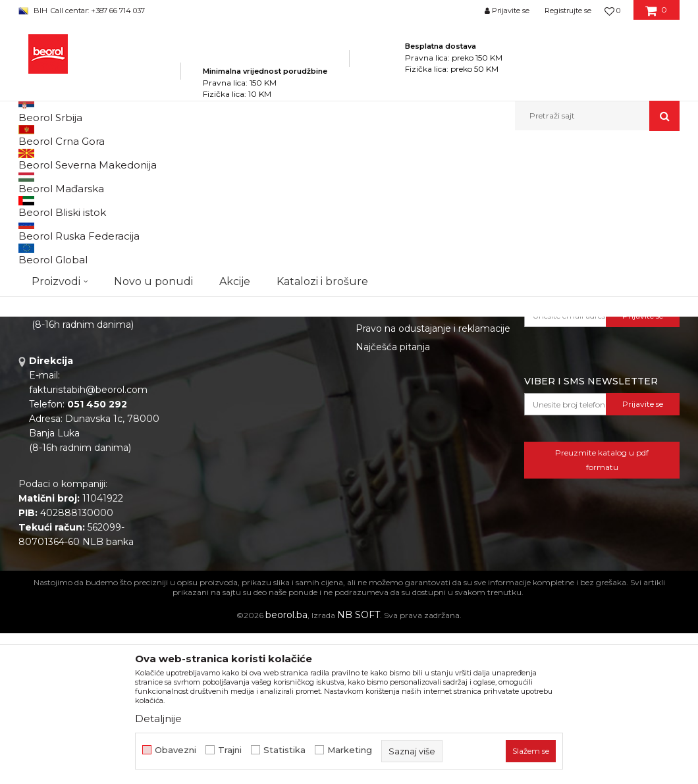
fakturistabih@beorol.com (88, 540)
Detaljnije (158, 719)
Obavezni (175, 750)
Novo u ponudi (153, 116)
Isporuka (375, 461)
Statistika (284, 750)
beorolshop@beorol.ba (117, 446)
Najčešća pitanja (393, 498)
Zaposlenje (212, 405)
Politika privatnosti (398, 387)
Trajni (230, 750)
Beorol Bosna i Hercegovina (70, 159)
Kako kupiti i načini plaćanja (417, 442)
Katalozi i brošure (226, 442)
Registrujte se (568, 11)
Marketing (350, 750)
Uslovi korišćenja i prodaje (414, 424)
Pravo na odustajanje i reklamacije (433, 479)
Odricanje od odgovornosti (416, 405)
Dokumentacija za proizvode (253, 461)
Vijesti (201, 424)
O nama (205, 387)
